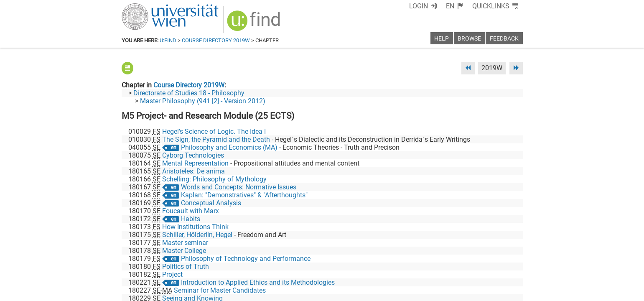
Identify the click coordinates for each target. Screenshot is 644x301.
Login (419, 6)
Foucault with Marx (191, 211)
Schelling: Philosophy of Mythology (214, 179)
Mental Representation (195, 163)
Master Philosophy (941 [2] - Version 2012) (203, 101)
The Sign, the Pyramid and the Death (216, 139)
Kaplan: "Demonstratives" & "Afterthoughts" (244, 195)
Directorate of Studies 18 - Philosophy (189, 93)
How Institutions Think (195, 227)
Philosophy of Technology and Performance (246, 259)
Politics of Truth (186, 267)
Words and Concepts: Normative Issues (239, 187)
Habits (191, 219)
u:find (168, 40)
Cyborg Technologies (193, 155)
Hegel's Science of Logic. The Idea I (214, 131)
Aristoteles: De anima (193, 171)
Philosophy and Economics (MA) (229, 147)
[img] (255, 24)
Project (172, 274)
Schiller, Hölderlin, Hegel (197, 235)
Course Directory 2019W (216, 40)
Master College (184, 251)
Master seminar (185, 243)
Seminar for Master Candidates (220, 290)
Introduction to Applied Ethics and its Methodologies (258, 282)
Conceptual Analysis (211, 203)
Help (442, 39)
